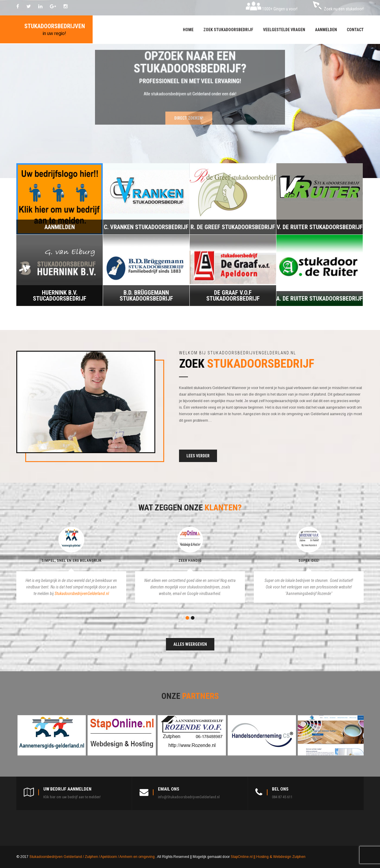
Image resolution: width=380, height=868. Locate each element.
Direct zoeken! (189, 118)
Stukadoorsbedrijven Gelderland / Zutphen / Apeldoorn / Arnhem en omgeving (92, 857)
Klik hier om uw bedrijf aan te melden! (72, 797)
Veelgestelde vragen (284, 30)
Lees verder (198, 456)
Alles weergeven (190, 644)
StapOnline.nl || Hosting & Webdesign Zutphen (268, 857)
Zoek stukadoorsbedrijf (228, 30)
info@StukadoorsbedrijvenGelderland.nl (189, 797)
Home (188, 30)
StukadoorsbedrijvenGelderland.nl (82, 594)
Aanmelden (326, 30)
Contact (355, 30)
